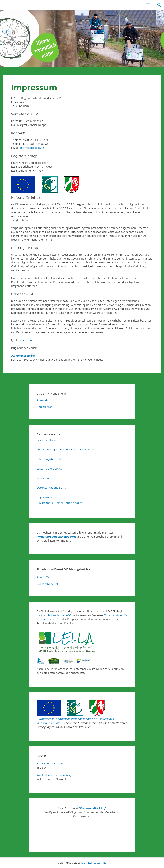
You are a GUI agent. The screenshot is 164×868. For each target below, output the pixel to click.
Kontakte (43, 478)
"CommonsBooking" (93, 808)
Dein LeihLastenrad (94, 863)
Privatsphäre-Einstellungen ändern (59, 503)
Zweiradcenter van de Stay (54, 775)
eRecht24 (26, 340)
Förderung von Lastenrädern (56, 537)
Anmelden (43, 400)
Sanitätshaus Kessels (50, 764)
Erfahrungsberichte (49, 459)
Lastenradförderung (50, 469)
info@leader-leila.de (32, 148)
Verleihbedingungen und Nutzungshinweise (66, 450)
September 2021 (47, 584)
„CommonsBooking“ (23, 356)
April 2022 (43, 577)
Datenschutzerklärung (51, 488)
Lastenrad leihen (47, 440)
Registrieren (45, 407)
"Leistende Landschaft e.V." (54, 615)
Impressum (44, 497)
